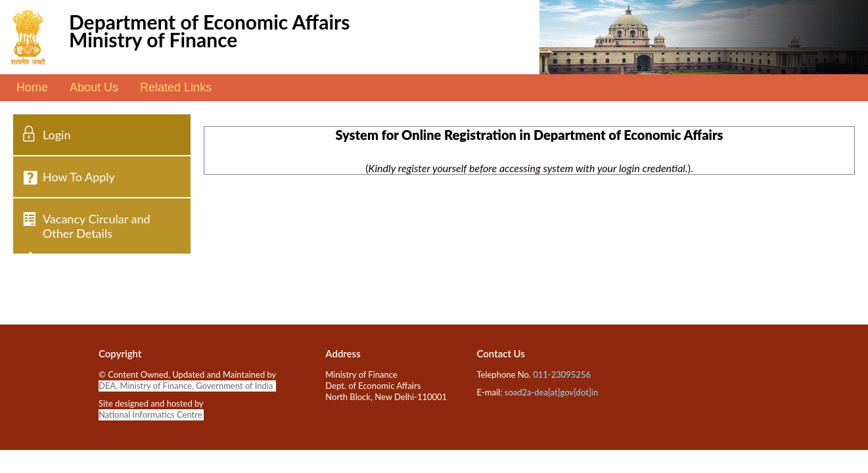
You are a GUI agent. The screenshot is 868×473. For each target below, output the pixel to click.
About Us (94, 87)
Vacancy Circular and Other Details (97, 226)
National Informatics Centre (150, 415)
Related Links (176, 87)
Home (32, 87)
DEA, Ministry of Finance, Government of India (186, 386)
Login (57, 135)
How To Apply (79, 177)
